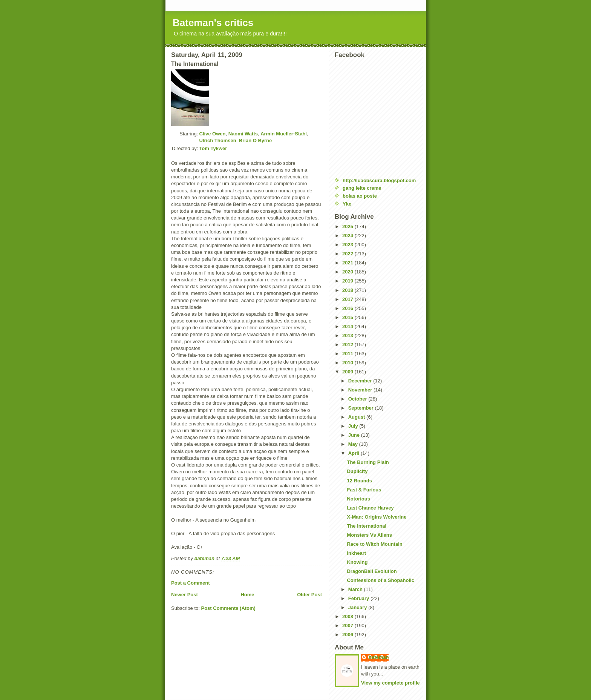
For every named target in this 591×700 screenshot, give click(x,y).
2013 (348, 335)
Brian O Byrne (255, 140)
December (361, 381)
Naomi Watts (243, 134)
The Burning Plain (368, 462)
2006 (348, 635)
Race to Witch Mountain (374, 544)
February (359, 598)
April (354, 453)
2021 (348, 263)
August (357, 417)
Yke (347, 204)
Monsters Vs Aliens (369, 535)
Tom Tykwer (213, 148)
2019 (348, 281)
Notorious (358, 499)
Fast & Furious (364, 490)
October (358, 399)
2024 (348, 236)
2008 (348, 616)
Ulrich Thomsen (217, 140)
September (362, 408)
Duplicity (357, 471)
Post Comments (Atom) (228, 608)
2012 (348, 345)
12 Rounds (359, 481)
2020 (348, 272)
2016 (348, 308)
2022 (348, 254)
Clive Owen (212, 134)
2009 (348, 372)
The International (367, 526)
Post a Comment (191, 583)
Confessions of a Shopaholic (380, 580)
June (355, 435)
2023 (348, 245)
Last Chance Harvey (370, 508)
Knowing (357, 562)
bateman (379, 657)
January (358, 607)
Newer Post (184, 595)
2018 (348, 290)
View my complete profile (390, 683)
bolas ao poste (360, 196)
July (354, 426)
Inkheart (356, 553)
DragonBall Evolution (372, 571)
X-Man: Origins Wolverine (377, 517)
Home (247, 595)
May (354, 444)
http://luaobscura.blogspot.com (379, 180)
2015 (348, 317)
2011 (348, 354)
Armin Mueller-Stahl (284, 134)
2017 (348, 299)
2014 (348, 326)
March (356, 589)
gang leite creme (362, 188)
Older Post (309, 595)
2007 (348, 626)
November (361, 390)
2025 (348, 226)
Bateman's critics (213, 23)
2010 (348, 363)
